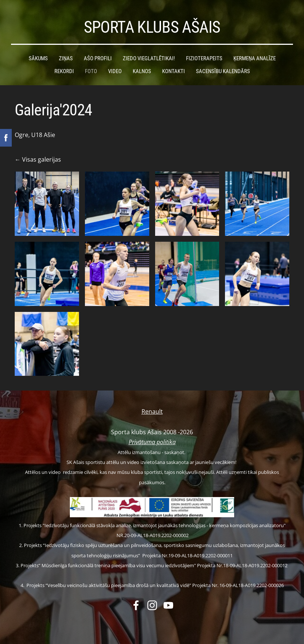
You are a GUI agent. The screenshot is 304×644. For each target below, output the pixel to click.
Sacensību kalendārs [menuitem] (223, 71)
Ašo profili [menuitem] (98, 58)
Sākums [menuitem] (38, 58)
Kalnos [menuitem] (142, 71)
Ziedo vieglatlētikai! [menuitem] (149, 58)
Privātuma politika (152, 442)
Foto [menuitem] (91, 71)
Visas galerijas (42, 159)
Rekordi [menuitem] (64, 71)
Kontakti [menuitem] (174, 71)
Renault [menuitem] (152, 411)
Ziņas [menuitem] (66, 58)
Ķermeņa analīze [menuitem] (255, 58)
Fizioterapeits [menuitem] (204, 58)
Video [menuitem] (115, 71)
